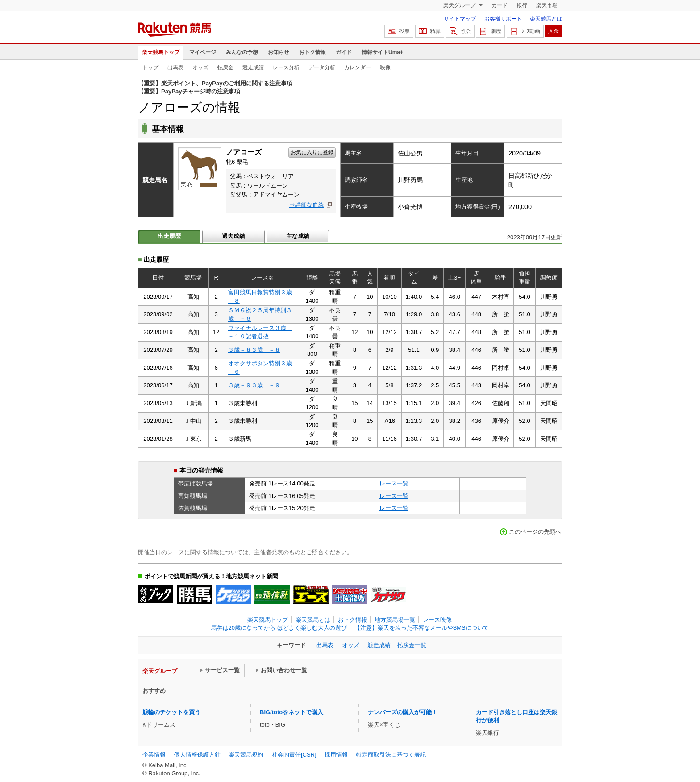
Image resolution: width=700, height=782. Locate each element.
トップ (150, 67)
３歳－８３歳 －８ (254, 350)
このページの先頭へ (535, 532)
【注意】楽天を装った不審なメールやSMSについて (422, 628)
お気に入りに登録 (312, 152)
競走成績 (253, 67)
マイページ (203, 52)
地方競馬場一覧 (395, 620)
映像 (385, 67)
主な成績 (298, 236)
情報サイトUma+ (382, 52)
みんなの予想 (242, 52)
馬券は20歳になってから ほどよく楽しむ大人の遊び (279, 628)
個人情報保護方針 (197, 755)
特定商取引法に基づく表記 (391, 755)
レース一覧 (394, 483)
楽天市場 (547, 5)
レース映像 (437, 620)
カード (500, 5)
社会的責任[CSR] (294, 755)
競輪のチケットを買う (171, 712)
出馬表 (175, 67)
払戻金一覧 (412, 645)
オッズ (200, 67)
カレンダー (358, 67)
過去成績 (233, 236)
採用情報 (336, 755)
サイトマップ (460, 19)
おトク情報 (312, 52)
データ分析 (322, 67)
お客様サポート (503, 19)
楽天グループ (460, 5)
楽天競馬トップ (161, 52)
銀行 (522, 5)
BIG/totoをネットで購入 (292, 712)
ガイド (344, 52)
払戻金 (225, 67)
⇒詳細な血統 (307, 205)
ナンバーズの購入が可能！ (403, 712)
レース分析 (286, 67)
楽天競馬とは (546, 19)
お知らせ (279, 52)
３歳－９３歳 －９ (254, 385)
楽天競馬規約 (246, 755)
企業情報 (154, 755)
